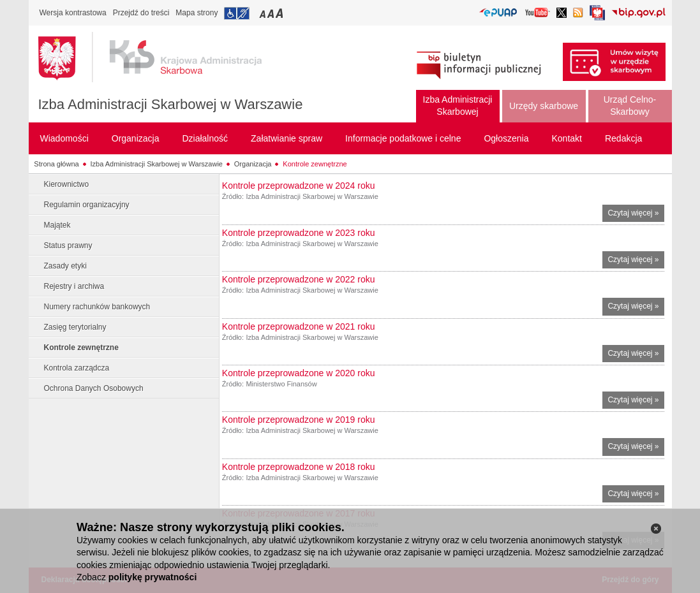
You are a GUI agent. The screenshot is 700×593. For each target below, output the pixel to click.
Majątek (57, 225)
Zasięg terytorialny (75, 327)
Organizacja (253, 164)
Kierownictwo (67, 184)
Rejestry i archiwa (74, 286)
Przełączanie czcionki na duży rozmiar (280, 13)
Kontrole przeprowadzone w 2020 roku (299, 373)
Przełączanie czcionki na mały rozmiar (264, 13)
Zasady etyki (65, 266)
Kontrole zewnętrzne (315, 164)
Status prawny (68, 245)
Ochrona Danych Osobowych (94, 388)
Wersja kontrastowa (73, 13)
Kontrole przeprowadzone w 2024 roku (299, 186)
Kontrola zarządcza (77, 368)
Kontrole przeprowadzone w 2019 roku (299, 420)
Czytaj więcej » (636, 215)
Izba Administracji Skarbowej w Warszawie (171, 104)
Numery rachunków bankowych (97, 307)
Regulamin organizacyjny (87, 205)
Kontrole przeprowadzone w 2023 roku (299, 233)
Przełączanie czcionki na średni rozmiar (272, 13)
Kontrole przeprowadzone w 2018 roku (299, 467)
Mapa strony (197, 13)
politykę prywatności (153, 577)
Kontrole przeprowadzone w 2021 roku (299, 326)
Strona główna (56, 164)
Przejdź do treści (141, 13)
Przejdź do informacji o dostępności (237, 13)
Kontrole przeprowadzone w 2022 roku (299, 279)
